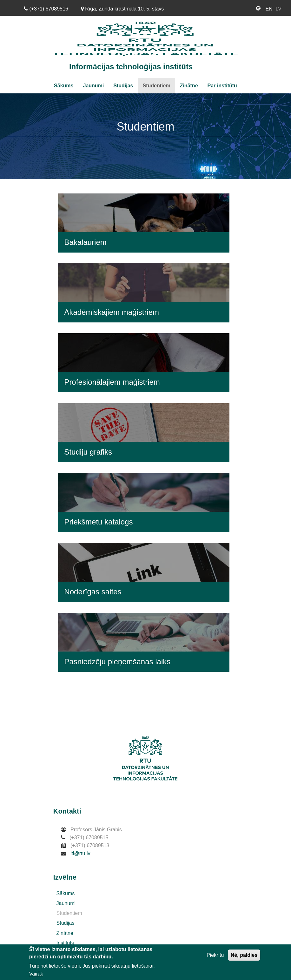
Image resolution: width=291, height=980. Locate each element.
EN (269, 9)
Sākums (64, 86)
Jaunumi (93, 86)
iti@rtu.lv (80, 853)
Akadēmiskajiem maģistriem (112, 312)
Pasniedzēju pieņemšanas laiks (117, 662)
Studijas (123, 86)
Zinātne (189, 86)
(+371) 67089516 (46, 9)
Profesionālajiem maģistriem (112, 382)
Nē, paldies (244, 956)
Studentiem (157, 86)
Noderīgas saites (93, 592)
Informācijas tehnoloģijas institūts (131, 67)
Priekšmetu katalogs (98, 522)
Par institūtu (222, 86)
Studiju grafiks (88, 452)
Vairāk (36, 975)
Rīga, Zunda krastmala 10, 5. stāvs (122, 9)
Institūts (65, 943)
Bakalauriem (85, 242)
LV (279, 9)
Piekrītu (215, 956)
